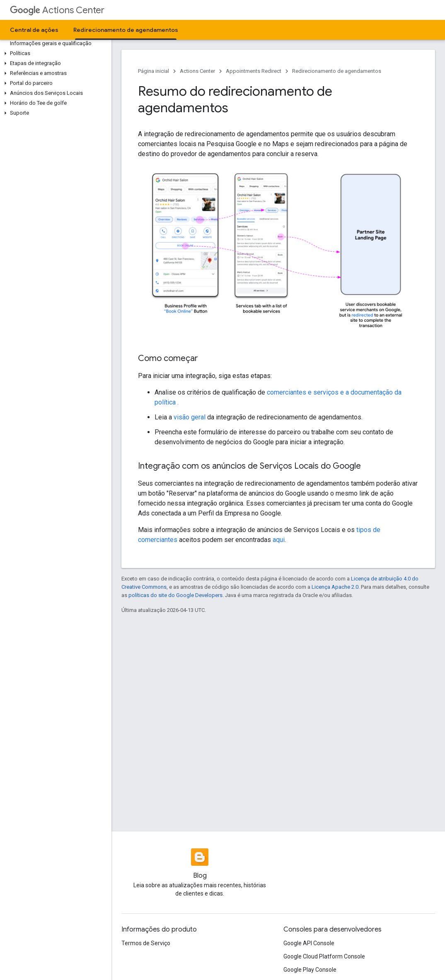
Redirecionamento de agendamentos (337, 71)
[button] (54, 53)
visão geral (190, 417)
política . (167, 402)
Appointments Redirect (254, 71)
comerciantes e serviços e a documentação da (334, 392)
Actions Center (57, 10)
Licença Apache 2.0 (335, 587)
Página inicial (154, 71)
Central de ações (34, 30)
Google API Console (309, 943)
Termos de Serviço (146, 943)
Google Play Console (310, 970)
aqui (279, 540)
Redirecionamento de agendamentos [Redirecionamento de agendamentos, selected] (126, 30)
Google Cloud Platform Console (324, 956)
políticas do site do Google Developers (175, 595)
